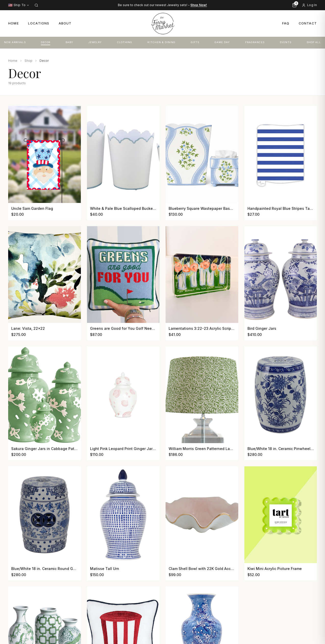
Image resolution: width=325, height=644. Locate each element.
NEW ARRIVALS (15, 42)
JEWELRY (95, 42)
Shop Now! (199, 5)
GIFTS (195, 42)
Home (14, 23)
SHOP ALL (314, 42)
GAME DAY (222, 42)
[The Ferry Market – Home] (162, 23)
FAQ (286, 23)
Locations (39, 23)
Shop (28, 61)
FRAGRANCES (255, 42)
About (65, 23)
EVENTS (286, 42)
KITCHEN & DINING (161, 42)
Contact (308, 23)
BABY (69, 42)
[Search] (36, 5)
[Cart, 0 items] (294, 5)
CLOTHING (125, 42)
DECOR (46, 42)
